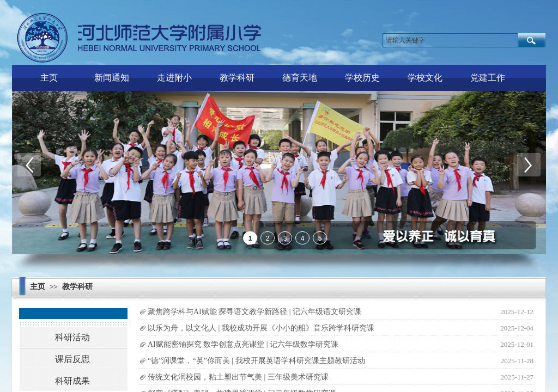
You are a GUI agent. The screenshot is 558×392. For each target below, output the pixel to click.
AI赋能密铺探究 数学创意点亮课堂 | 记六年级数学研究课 (243, 344)
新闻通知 (112, 78)
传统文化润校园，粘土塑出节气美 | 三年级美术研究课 (238, 377)
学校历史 (362, 78)
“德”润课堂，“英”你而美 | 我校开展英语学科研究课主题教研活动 (256, 361)
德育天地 (300, 78)
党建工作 (488, 78)
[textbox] (450, 40)
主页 (49, 78)
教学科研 (237, 78)
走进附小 (174, 78)
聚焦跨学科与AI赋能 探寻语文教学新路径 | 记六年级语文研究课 (254, 312)
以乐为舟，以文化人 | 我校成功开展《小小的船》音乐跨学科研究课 (261, 328)
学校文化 (425, 78)
